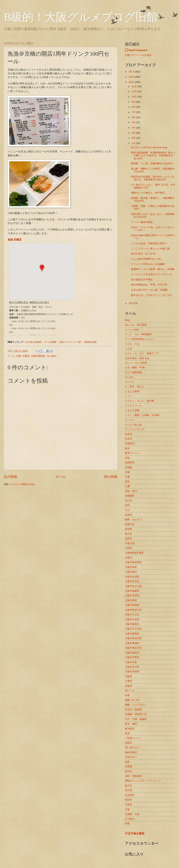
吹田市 (129, 539)
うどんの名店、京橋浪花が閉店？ (149, 243)
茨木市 (129, 439)
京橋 (19, 356)
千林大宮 (130, 543)
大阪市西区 (131, 600)
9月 (134, 102)
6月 (134, 117)
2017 (132, 72)
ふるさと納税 (132, 410)
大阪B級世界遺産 (134, 553)
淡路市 (129, 686)
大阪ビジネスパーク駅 (70, 342)
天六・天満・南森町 (136, 719)
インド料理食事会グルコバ (139, 339)
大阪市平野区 (132, 657)
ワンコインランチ (135, 429)
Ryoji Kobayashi (138, 50)
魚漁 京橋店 (15, 240)
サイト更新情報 (133, 372)
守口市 (129, 501)
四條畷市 (130, 496)
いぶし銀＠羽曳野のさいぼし (147, 259)
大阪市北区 (131, 662)
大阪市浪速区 (132, 671)
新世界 (129, 529)
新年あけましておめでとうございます (151, 295)
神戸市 (129, 534)
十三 (127, 510)
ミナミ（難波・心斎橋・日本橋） (143, 415)
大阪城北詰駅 (90, 342)
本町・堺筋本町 (133, 776)
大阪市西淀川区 (133, 610)
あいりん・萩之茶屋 (136, 325)
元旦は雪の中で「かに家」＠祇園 (149, 290)
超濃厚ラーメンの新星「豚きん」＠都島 (153, 269)
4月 (134, 128)
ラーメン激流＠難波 (142, 222)
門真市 (129, 805)
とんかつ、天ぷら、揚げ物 (139, 401)
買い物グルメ (132, 747)
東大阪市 (130, 729)
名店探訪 (130, 795)
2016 (132, 77)
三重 (127, 486)
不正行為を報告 (135, 833)
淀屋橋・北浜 (132, 814)
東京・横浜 (131, 724)
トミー (129, 396)
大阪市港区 (131, 572)
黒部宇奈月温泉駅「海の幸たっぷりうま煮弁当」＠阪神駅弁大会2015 (153, 178)
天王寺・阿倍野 (133, 710)
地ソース (130, 691)
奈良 (127, 733)
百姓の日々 (131, 757)
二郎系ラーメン (133, 738)
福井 (127, 762)
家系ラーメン (132, 453)
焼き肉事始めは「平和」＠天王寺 (149, 285)
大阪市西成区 (132, 605)
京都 (127, 477)
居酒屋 (129, 467)
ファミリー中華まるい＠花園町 (148, 264)
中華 (127, 695)
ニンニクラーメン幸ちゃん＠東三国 (150, 249)
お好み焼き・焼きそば (137, 358)
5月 (134, 122)
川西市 (129, 548)
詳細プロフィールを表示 (138, 55)
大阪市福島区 (132, 653)
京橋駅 (53, 342)
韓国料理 (130, 463)
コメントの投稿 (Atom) (22, 484)
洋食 (127, 809)
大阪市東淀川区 (133, 648)
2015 (132, 82)
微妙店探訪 (131, 752)
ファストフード (133, 406)
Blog (127, 320)
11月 (134, 91)
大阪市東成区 (132, 643)
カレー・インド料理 (136, 363)
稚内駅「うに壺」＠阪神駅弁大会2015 (152, 163)
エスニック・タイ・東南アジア (142, 353)
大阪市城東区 (132, 591)
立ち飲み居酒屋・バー (37, 342)
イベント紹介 (132, 330)
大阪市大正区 (132, 615)
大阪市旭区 (131, 567)
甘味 (127, 458)
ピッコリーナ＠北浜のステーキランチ (151, 274)
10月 (134, 97)
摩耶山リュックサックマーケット (143, 781)
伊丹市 (129, 434)
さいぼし (130, 377)
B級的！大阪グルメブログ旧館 (81, 17)
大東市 (129, 681)
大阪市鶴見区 (132, 624)
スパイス (130, 382)
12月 (134, 86)
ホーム (61, 477)
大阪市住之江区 (133, 586)
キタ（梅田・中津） (136, 368)
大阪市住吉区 (132, 581)
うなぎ (129, 349)
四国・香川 (131, 491)
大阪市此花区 (132, 577)
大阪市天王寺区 (133, 629)
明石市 (129, 800)
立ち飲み (52, 356)
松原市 (129, 515)
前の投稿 (111, 477)
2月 (134, 138)
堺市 (127, 482)
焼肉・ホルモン (133, 520)
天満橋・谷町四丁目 (136, 714)
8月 (134, 107)
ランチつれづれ (133, 425)
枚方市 (129, 786)
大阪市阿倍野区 (133, 562)
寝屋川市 (130, 524)
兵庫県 (129, 767)
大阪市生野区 (132, 596)
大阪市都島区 (38, 356)
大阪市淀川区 (132, 667)
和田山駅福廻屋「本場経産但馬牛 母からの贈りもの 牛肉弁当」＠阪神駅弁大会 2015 (153, 156)
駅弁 (127, 448)
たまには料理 (132, 391)
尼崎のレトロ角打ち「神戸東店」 (149, 193)
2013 (132, 303)
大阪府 (129, 676)
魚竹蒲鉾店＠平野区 (142, 280)
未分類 (129, 790)
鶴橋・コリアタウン (136, 705)
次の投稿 (10, 477)
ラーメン (130, 420)
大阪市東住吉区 (133, 638)
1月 (134, 143)
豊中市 (129, 771)
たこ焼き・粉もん (135, 387)
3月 (134, 133)
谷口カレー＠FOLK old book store (149, 147)
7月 (134, 112)
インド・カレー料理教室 (138, 334)
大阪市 (26, 356)
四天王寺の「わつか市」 (144, 254)
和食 (127, 823)
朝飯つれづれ (132, 700)
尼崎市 (129, 743)
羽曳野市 (130, 444)
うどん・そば (132, 344)
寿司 (127, 505)
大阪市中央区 (132, 619)
